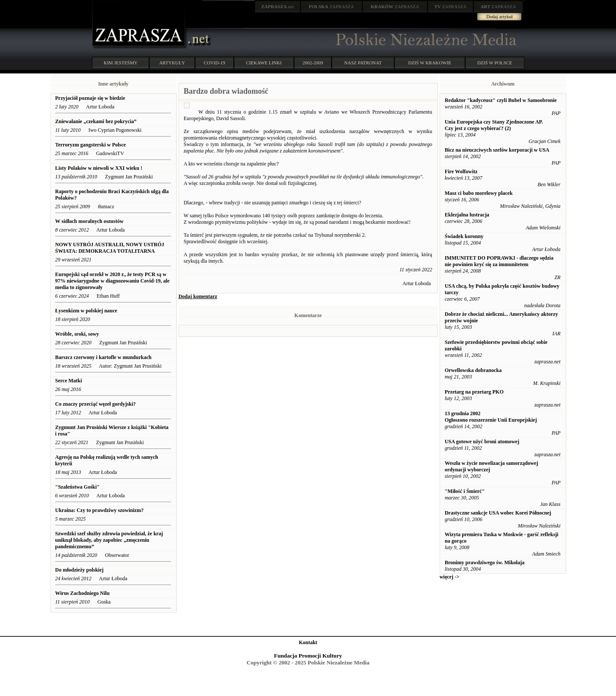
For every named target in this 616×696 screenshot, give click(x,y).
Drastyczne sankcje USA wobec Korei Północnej (498, 513)
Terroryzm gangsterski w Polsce (91, 145)
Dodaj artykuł (500, 16)
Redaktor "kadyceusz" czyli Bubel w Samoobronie (501, 100)
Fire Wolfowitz (461, 172)
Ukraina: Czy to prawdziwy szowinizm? (100, 510)
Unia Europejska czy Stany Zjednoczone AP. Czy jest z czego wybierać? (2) (494, 125)
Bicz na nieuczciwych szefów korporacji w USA (497, 150)
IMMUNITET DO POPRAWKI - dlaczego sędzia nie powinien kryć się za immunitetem (499, 261)
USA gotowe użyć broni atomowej (482, 442)
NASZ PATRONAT (363, 63)
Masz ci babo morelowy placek (479, 193)
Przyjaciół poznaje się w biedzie (91, 98)
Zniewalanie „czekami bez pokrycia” (96, 121)
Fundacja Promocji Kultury (308, 656)
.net (278, 6)
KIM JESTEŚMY (121, 63)
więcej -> (450, 577)
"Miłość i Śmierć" (465, 491)
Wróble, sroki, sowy (77, 334)
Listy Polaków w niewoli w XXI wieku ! (99, 168)
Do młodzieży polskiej (80, 570)
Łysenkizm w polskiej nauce (87, 311)
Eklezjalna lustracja (467, 215)
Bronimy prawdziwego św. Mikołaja (485, 563)
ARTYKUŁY (172, 63)
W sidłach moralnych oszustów (90, 221)
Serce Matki (69, 381)
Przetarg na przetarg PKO (474, 392)
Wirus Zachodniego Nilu (83, 593)
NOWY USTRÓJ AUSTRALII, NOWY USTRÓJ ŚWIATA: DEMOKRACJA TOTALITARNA (110, 248)
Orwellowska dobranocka (473, 370)
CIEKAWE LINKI (264, 63)
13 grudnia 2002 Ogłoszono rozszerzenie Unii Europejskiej (491, 417)
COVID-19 (214, 63)
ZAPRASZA (331, 6)
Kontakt (308, 642)
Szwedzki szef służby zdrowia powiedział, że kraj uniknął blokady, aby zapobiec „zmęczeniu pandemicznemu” (109, 540)
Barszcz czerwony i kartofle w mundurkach (104, 357)
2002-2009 (313, 63)
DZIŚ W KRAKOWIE (430, 63)
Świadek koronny (464, 236)
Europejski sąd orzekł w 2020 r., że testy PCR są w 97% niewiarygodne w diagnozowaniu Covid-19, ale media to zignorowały (113, 281)
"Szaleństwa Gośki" (78, 487)
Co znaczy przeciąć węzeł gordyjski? (96, 404)
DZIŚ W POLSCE (495, 63)
